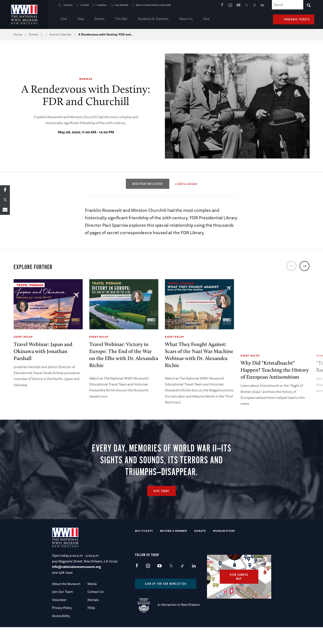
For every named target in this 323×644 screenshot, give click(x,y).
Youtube (238, 5)
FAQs (91, 625)
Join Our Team (62, 609)
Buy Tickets (144, 548)
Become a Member (174, 548)
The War (121, 19)
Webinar (86, 79)
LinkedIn (263, 5)
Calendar (122, 5)
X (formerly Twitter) (246, 5)
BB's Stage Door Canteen (154, 5)
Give (206, 19)
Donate (200, 548)
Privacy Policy (62, 625)
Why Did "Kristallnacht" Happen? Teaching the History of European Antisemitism (275, 370)
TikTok (255, 5)
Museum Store (224, 548)
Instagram (230, 5)
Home (18, 34)
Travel (68, 5)
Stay (81, 19)
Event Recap (23, 337)
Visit (64, 19)
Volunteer (59, 617)
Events (100, 19)
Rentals (93, 617)
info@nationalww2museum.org (76, 584)
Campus (102, 5)
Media (92, 601)
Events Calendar (61, 34)
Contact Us (96, 609)
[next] (304, 266)
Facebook (222, 5)
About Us (186, 19)
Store (85, 5)
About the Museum (66, 601)
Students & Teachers (153, 19)
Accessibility (61, 633)
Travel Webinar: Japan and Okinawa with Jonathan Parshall (43, 351)
